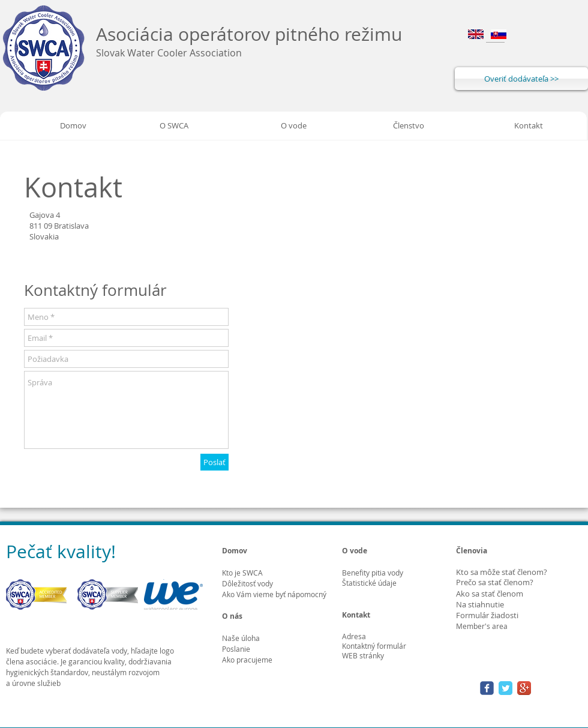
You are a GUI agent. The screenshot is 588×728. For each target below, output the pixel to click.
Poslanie (236, 649)
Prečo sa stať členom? (495, 582)
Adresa (354, 636)
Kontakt (356, 615)
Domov (235, 551)
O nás (232, 616)
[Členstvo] (409, 125)
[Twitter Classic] (505, 688)
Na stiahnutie (480, 604)
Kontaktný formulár (374, 646)
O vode (355, 551)
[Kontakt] (529, 125)
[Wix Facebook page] (487, 688)
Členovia (472, 551)
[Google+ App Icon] (524, 688)
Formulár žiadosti (487, 615)
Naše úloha (241, 638)
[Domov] (73, 125)
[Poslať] (214, 462)
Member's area (482, 626)
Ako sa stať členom (490, 594)
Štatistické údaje (369, 583)
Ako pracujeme (247, 660)
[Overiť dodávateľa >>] (521, 79)
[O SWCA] (174, 125)
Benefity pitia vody (373, 573)
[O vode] (293, 125)
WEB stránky (363, 655)
